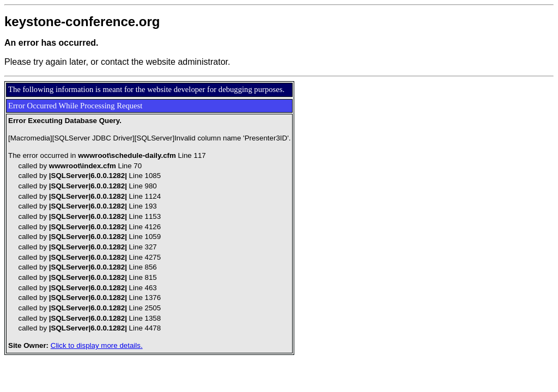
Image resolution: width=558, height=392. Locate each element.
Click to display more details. (97, 345)
